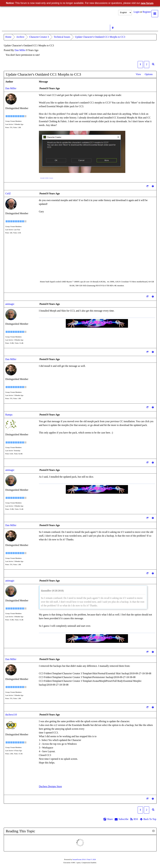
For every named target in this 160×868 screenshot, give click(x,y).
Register (147, 12)
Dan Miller (20, 50)
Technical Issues (62, 37)
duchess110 (11, 715)
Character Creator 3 (39, 37)
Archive (20, 37)
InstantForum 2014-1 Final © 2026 (84, 859)
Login (137, 12)
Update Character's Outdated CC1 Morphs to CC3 (100, 37)
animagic (10, 304)
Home (8, 37)
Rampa (9, 415)
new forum (147, 3)
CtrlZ (8, 193)
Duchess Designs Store (50, 786)
